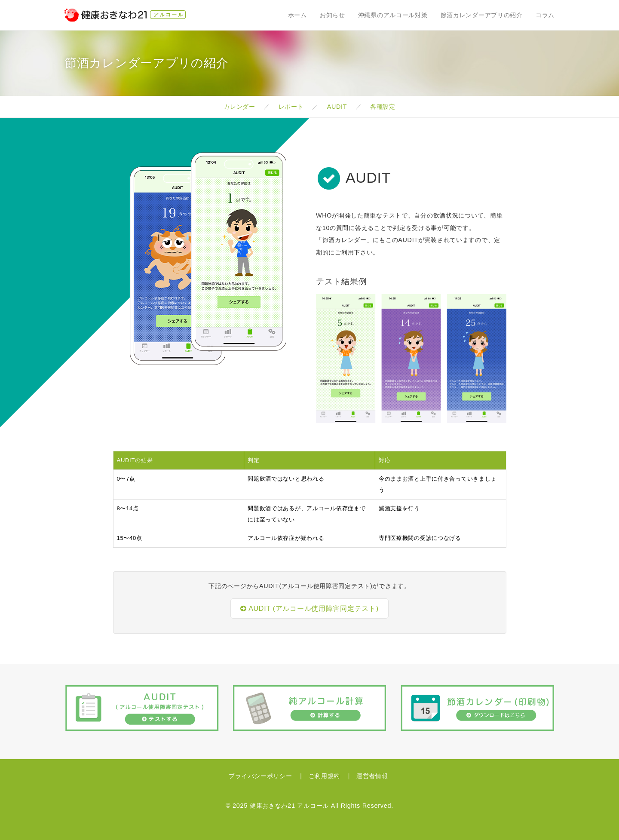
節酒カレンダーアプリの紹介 (482, 15)
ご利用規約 (325, 776)
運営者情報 (372, 776)
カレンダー (240, 107)
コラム (545, 15)
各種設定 (382, 107)
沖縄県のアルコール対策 (393, 15)
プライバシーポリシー (261, 776)
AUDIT (338, 107)
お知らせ (332, 15)
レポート (292, 107)
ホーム (297, 15)
